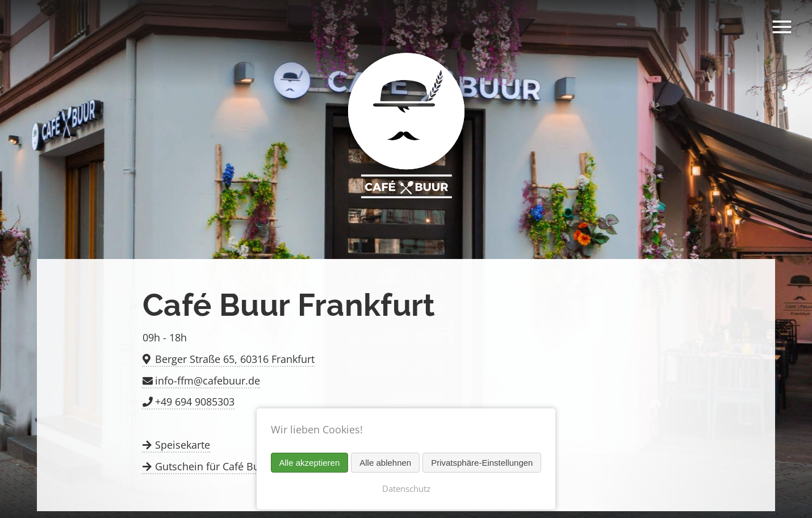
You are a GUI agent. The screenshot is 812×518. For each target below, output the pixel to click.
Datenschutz (406, 488)
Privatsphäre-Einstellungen (482, 463)
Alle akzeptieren (310, 463)
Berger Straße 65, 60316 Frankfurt (235, 359)
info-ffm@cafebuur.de (208, 381)
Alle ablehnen (385, 463)
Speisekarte (183, 445)
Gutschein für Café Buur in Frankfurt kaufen (259, 466)
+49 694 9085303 (195, 402)
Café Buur (406, 129)
